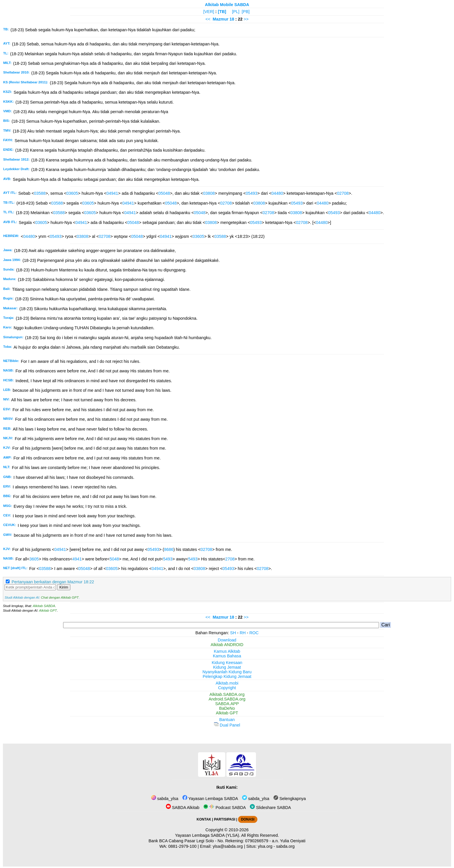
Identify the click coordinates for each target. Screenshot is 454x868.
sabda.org (285, 846)
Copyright (227, 688)
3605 (34, 559)
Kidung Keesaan (227, 663)
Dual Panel (227, 725)
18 (233, 19)
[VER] (209, 12)
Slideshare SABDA (270, 808)
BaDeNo (227, 708)
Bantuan (227, 720)
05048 (164, 193)
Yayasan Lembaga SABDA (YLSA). (208, 835)
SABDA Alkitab (183, 808)
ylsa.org (265, 846)
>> (246, 19)
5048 (114, 559)
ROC (254, 633)
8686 (169, 549)
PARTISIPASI (225, 819)
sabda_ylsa (165, 799)
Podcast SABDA (225, 808)
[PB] (246, 12)
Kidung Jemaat (227, 667)
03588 (40, 193)
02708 (343, 193)
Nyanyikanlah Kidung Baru (227, 672)
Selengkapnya (290, 799)
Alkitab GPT (48, 610)
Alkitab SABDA (44, 606)
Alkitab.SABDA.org (227, 694)
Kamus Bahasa (227, 656)
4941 (77, 559)
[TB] (222, 12)
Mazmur (220, 19)
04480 (277, 193)
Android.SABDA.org (227, 699)
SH (233, 633)
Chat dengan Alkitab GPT (60, 597)
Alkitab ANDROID (227, 645)
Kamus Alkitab (227, 651)
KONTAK (204, 819)
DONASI (248, 819)
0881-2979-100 (182, 846)
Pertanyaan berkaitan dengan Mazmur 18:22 (53, 582)
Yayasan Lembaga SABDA (210, 799)
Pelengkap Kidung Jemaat (227, 676)
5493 (168, 559)
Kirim (64, 587)
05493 (252, 193)
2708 (230, 559)
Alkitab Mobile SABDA (227, 5)
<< (208, 19)
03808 (209, 193)
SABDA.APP (227, 704)
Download (227, 640)
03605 (72, 193)
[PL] (236, 12)
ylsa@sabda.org (228, 846)
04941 (112, 193)
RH (243, 633)
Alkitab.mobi (227, 683)
